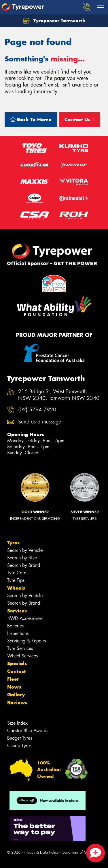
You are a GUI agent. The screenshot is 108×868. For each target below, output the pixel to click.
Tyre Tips (16, 580)
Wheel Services (22, 656)
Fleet (13, 679)
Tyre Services (20, 648)
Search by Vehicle (25, 550)
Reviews (17, 702)
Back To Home (31, 119)
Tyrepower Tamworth (54, 21)
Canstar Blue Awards (28, 731)
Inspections (18, 633)
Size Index (17, 723)
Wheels (16, 588)
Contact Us (79, 119)
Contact (16, 671)
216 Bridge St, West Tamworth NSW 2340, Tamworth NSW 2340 (59, 395)
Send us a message (40, 422)
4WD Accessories (25, 618)
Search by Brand (24, 565)
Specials (17, 663)
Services (17, 611)
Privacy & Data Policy (41, 852)
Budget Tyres (20, 738)
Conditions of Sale (76, 852)
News (14, 687)
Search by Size (22, 558)
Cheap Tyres (19, 746)
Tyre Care (17, 573)
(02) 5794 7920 (37, 410)
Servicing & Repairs (26, 641)
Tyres (13, 543)
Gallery (16, 695)
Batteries (15, 626)
